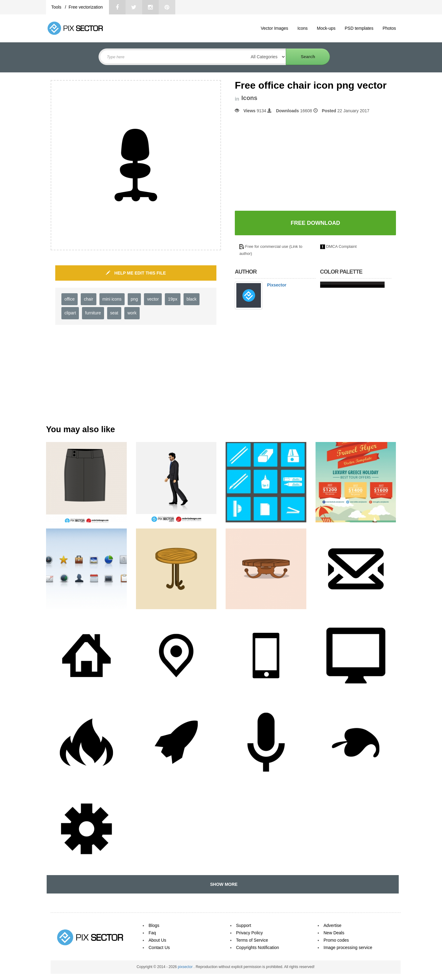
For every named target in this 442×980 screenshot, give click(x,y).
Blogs (154, 925)
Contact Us (159, 947)
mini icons (112, 299)
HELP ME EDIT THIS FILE (136, 273)
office (70, 299)
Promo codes (336, 940)
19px (173, 299)
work (132, 313)
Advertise (332, 925)
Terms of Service (252, 940)
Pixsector (277, 285)
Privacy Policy (249, 933)
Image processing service (348, 947)
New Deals (334, 933)
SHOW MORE (223, 884)
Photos (389, 28)
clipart (70, 313)
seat (114, 313)
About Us (157, 940)
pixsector (186, 967)
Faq (152, 933)
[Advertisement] (286, 162)
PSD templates (359, 28)
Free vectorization (85, 7)
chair (88, 299)
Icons (302, 28)
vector (153, 299)
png (134, 299)
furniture (93, 313)
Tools (57, 7)
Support (244, 925)
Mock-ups (326, 28)
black (192, 299)
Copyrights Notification (258, 947)
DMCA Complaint (341, 246)
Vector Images (274, 28)
